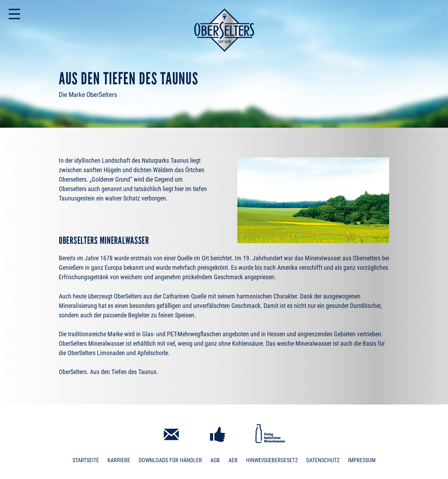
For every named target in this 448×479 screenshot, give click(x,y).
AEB (233, 460)
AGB (215, 460)
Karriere (119, 460)
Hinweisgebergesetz (272, 460)
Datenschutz (323, 460)
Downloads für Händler (170, 460)
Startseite (86, 460)
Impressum (362, 460)
